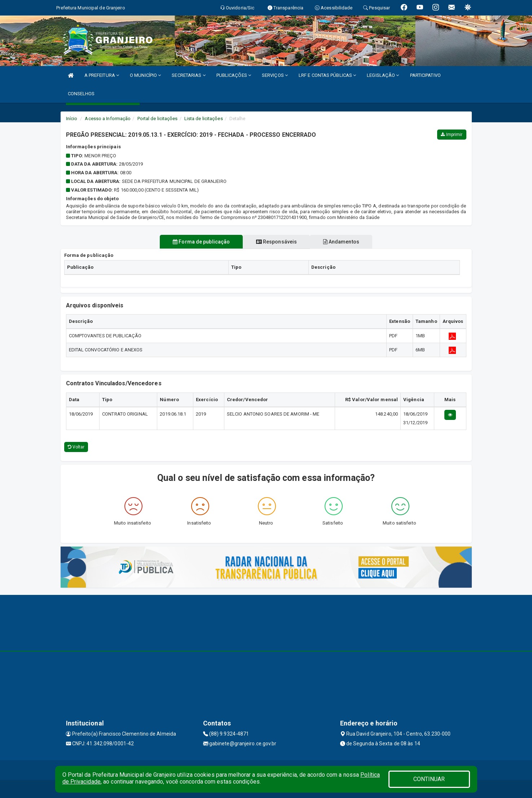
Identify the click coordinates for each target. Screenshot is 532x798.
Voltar (76, 447)
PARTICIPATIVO (425, 75)
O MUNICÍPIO (145, 75)
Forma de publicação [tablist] (197, 242)
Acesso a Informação (108, 119)
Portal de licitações (158, 119)
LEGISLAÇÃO (383, 75)
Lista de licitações (204, 119)
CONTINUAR (429, 779)
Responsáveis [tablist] (276, 242)
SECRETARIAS (188, 75)
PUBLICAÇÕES (234, 75)
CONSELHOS (81, 94)
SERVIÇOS (275, 75)
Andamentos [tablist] (345, 242)
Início (72, 119)
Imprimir (452, 135)
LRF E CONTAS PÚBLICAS (327, 75)
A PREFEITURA (102, 75)
